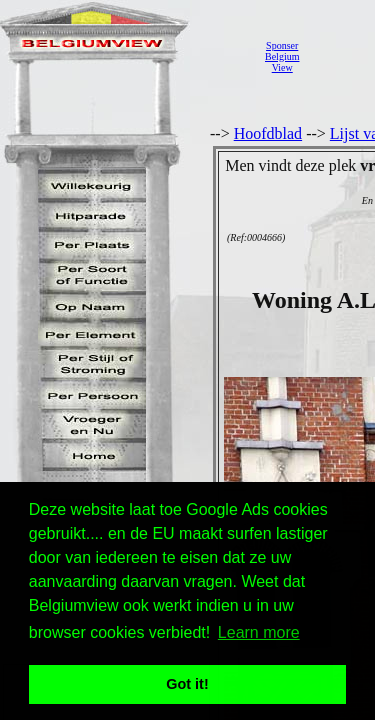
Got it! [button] (187, 684)
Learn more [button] (259, 632)
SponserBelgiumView (282, 56)
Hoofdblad (268, 133)
